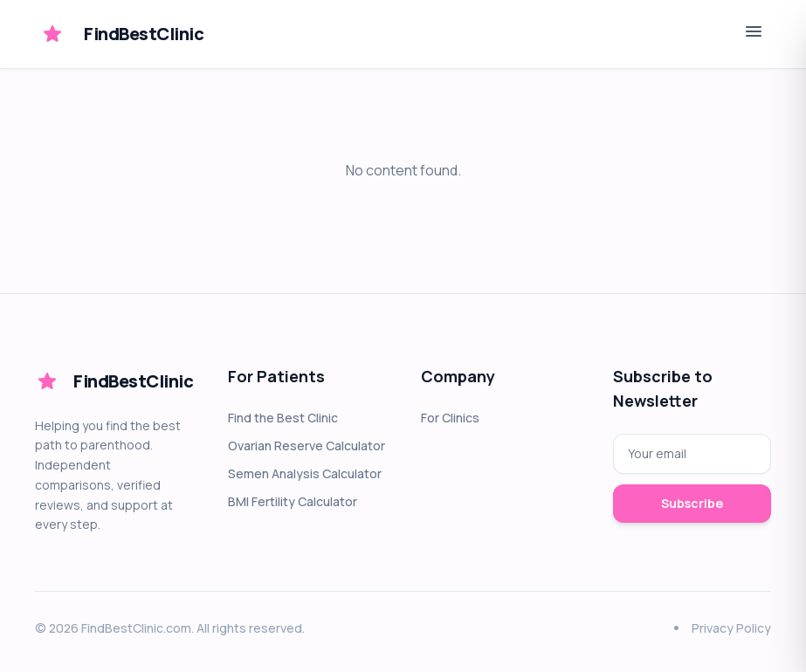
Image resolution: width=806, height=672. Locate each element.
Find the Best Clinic (283, 418)
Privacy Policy (731, 628)
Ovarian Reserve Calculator (307, 446)
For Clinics (450, 418)
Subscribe (692, 503)
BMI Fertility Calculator (293, 501)
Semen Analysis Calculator (305, 473)
